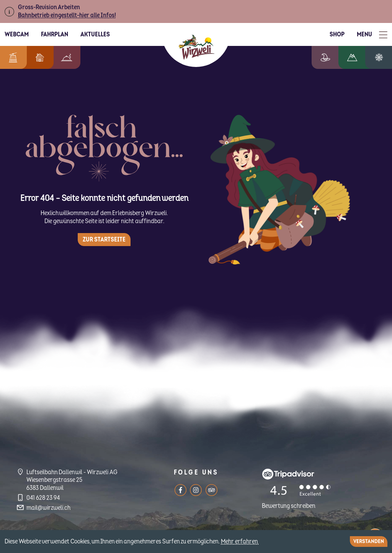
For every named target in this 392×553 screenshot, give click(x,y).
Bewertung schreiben (289, 506)
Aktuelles (95, 34)
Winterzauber (382, 57)
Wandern (358, 57)
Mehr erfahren (240, 542)
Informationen (11, 57)
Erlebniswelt (333, 57)
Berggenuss (63, 57)
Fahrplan (55, 34)
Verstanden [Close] (369, 541)
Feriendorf (36, 57)
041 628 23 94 (43, 498)
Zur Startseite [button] (104, 240)
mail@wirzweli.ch (48, 508)
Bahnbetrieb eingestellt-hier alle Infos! (67, 15)
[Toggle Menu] (372, 35)
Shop (337, 34)
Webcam (17, 34)
